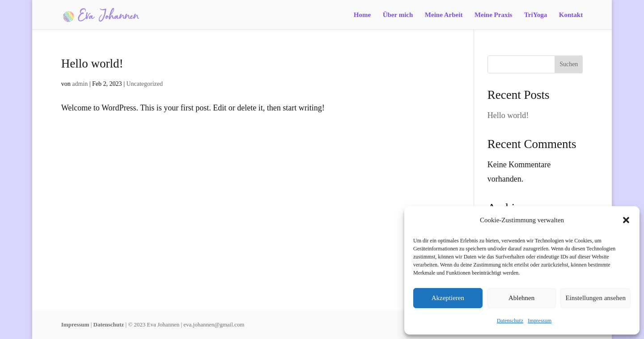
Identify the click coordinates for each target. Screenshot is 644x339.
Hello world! (92, 64)
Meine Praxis (494, 15)
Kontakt (571, 15)
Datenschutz (510, 321)
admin (80, 84)
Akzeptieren (448, 298)
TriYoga (536, 15)
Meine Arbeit (444, 15)
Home (362, 15)
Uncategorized (144, 84)
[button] (626, 220)
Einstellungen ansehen (595, 298)
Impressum (540, 321)
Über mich (398, 15)
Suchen (569, 64)
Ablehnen (521, 298)
